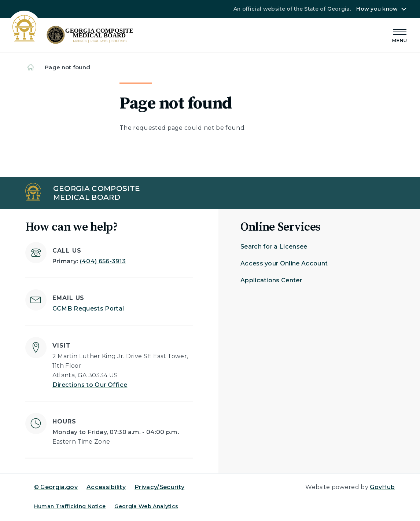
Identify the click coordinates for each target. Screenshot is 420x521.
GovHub (382, 487)
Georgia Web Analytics (146, 506)
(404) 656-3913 (103, 261)
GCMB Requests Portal (88, 309)
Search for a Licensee (274, 247)
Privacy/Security (159, 487)
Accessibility (106, 487)
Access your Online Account (284, 263)
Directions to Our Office (90, 385)
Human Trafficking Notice (70, 506)
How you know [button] (377, 9)
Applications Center (271, 280)
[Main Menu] (400, 35)
